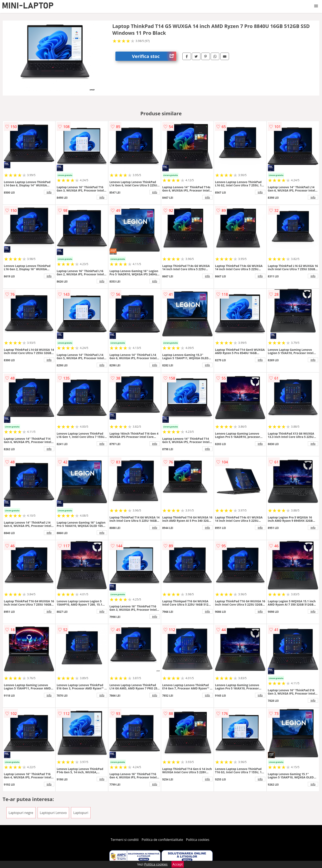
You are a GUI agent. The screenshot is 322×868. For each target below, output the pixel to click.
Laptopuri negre (21, 813)
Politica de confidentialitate (162, 840)
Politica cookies (198, 840)
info (49, 192)
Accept (178, 864)
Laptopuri (81, 813)
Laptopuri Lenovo (53, 813)
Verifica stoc (154, 56)
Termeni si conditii (125, 840)
